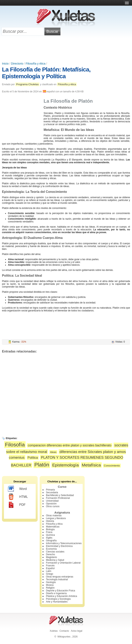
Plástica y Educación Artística (62, 596)
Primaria (50, 490)
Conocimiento (112, 466)
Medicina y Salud (55, 560)
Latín (49, 571)
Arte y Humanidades (57, 602)
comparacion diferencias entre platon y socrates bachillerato (69, 445)
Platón (42, 465)
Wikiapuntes (64, 637)
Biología (50, 529)
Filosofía (15, 445)
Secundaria (52, 492)
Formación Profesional (58, 498)
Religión (50, 588)
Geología (51, 582)
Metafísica (91, 465)
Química (50, 535)
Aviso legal (77, 631)
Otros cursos (53, 506)
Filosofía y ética (35, 64)
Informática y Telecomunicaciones (64, 543)
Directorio (17, 64)
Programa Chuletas (27, 84)
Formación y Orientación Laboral (63, 563)
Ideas (53, 452)
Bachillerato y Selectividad (60, 495)
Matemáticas (53, 527)
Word (17, 489)
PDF (17, 505)
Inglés (49, 538)
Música (50, 585)
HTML (18, 497)
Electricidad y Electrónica (59, 546)
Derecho (50, 554)
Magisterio (51, 557)
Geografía (51, 541)
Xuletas (54, 631)
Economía (51, 549)
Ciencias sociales (55, 552)
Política (33, 458)
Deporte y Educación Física (61, 591)
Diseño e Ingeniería (56, 593)
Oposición (51, 504)
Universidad (52, 501)
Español (50, 568)
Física (49, 532)
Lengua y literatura (56, 518)
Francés (50, 566)
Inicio (5, 64)
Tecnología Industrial (57, 579)
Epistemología (65, 465)
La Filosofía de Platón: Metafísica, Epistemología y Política (46, 73)
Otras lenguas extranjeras (60, 577)
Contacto (64, 631)
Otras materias (54, 516)
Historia (50, 521)
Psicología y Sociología (58, 599)
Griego (50, 574)
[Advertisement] (66, 49)
